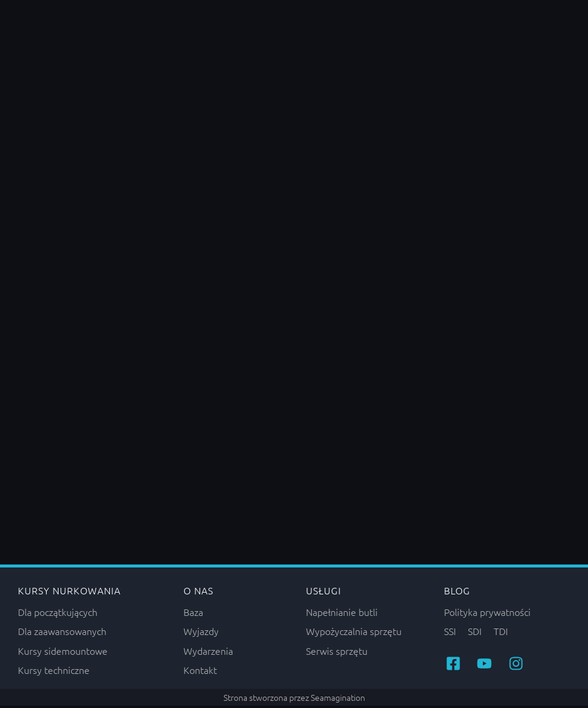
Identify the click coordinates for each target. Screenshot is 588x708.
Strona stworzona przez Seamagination (294, 700)
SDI (475, 634)
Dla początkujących (58, 614)
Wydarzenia (208, 653)
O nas (198, 593)
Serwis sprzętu (337, 653)
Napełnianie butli (342, 614)
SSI (450, 634)
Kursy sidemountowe (63, 653)
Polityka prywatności (487, 614)
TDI (501, 634)
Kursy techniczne (54, 672)
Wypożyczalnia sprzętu (354, 634)
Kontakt (200, 672)
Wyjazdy (201, 634)
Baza (193, 614)
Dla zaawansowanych (62, 634)
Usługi (324, 593)
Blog (457, 593)
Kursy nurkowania (69, 593)
